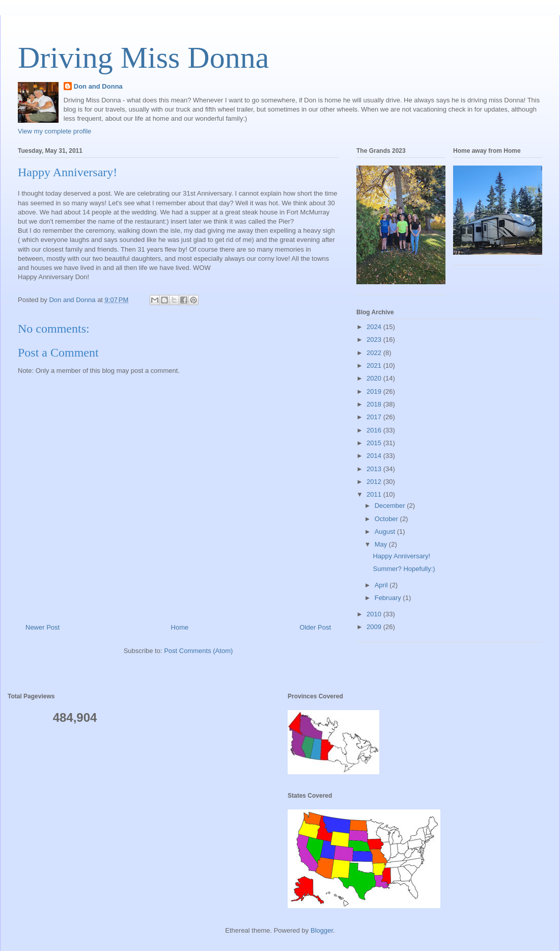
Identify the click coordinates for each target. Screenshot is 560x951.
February (389, 598)
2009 (375, 627)
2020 (375, 378)
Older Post (315, 627)
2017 (375, 417)
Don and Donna (98, 86)
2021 (375, 365)
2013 (375, 469)
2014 (375, 456)
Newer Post (43, 627)
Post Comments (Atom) (198, 651)
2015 (375, 443)
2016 (375, 430)
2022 (375, 353)
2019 (375, 391)
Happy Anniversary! (401, 556)
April (382, 585)
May (382, 544)
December (391, 506)
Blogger (322, 930)
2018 (375, 404)
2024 (375, 327)
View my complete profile (54, 131)
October (387, 519)
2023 (375, 339)
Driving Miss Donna (143, 58)
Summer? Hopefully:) (404, 569)
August (386, 532)
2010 (375, 614)
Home (180, 627)
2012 (375, 482)
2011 (375, 494)
